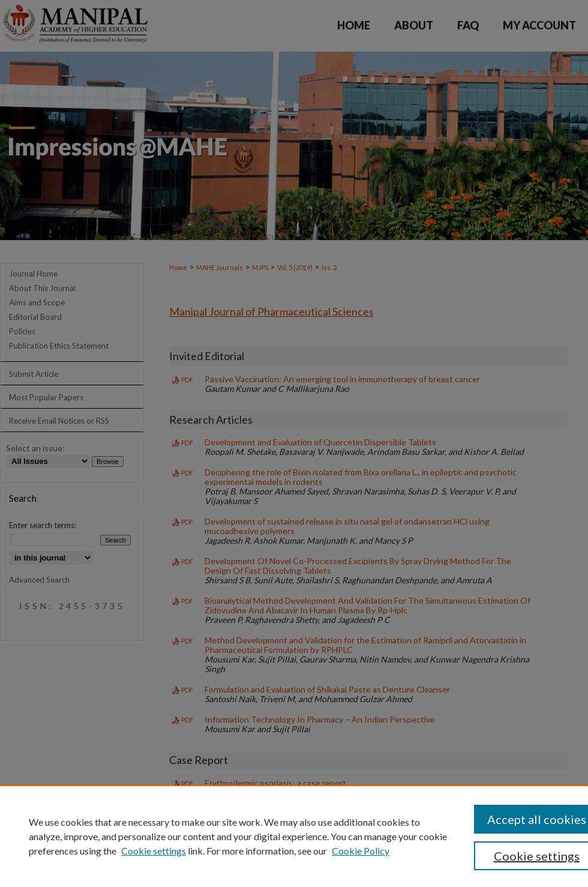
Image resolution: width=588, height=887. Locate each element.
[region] (294, 836)
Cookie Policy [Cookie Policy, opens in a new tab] (361, 851)
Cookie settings (154, 851)
